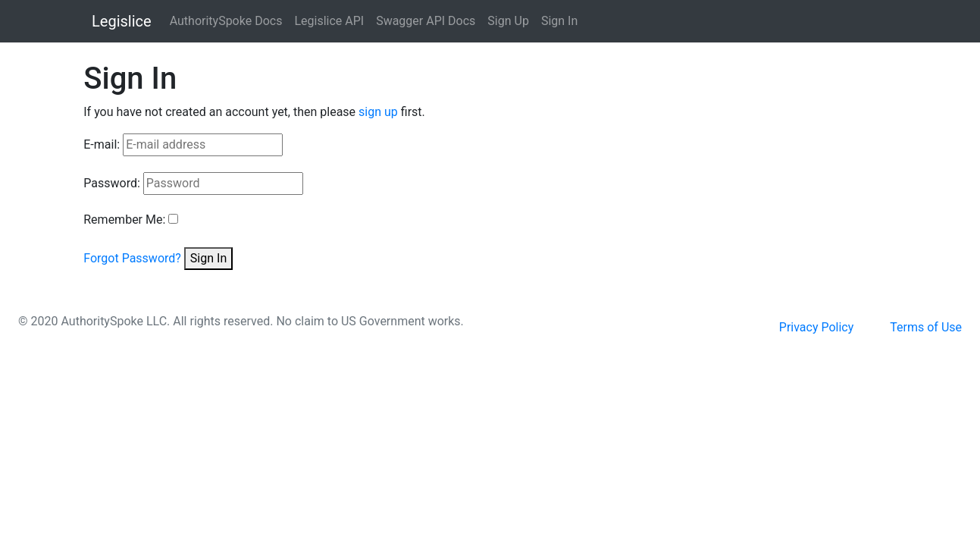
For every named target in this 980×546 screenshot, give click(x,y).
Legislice (122, 21)
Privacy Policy (817, 327)
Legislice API (329, 21)
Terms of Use (926, 327)
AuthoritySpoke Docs (226, 21)
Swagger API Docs (426, 21)
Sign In (559, 21)
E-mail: (102, 144)
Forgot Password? (132, 258)
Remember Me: (124, 220)
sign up (378, 112)
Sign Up (508, 21)
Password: (112, 183)
